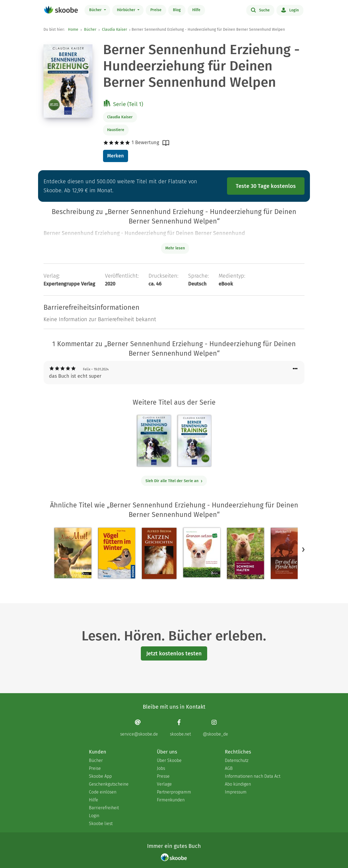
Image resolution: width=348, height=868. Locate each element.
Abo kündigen (238, 784)
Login (290, 10)
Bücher (96, 10)
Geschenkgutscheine (109, 784)
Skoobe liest (101, 824)
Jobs (161, 768)
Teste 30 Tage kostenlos (266, 186)
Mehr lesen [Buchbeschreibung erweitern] (175, 248)
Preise (156, 10)
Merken (115, 156)
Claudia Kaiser (114, 30)
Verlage (164, 784)
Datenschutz (237, 760)
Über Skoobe (169, 760)
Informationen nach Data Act (253, 776)
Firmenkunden (171, 800)
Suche (260, 10)
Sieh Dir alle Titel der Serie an (174, 481)
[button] (303, 549)
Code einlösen (103, 792)
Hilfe (196, 10)
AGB (229, 768)
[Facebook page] (180, 728)
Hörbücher (127, 10)
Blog (177, 10)
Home (73, 30)
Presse (163, 776)
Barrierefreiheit (104, 808)
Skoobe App (100, 776)
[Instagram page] (215, 728)
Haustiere (116, 130)
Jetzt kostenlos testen (174, 653)
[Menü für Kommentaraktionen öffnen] (295, 369)
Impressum (236, 792)
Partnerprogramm (174, 792)
